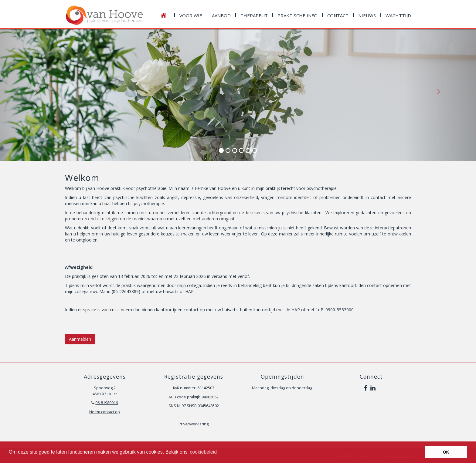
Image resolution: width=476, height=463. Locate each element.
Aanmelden (80, 339)
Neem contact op (105, 412)
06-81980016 (107, 403)
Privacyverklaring (194, 424)
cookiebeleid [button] (203, 452)
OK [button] (446, 452)
